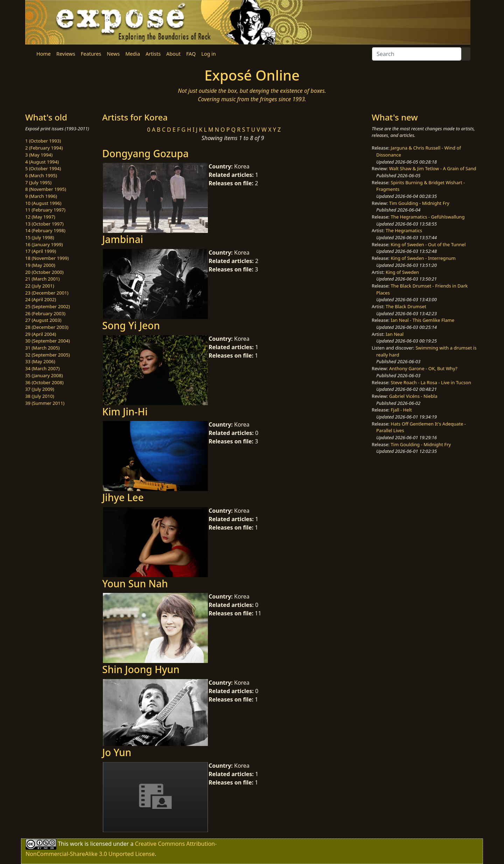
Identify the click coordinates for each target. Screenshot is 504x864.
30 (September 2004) (48, 341)
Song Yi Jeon (131, 325)
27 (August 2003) (43, 320)
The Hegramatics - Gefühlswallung (428, 217)
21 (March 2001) (42, 279)
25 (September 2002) (48, 306)
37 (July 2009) (40, 389)
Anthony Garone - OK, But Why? (423, 368)
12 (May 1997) (40, 217)
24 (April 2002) (41, 299)
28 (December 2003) (47, 327)
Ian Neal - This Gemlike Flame (422, 320)
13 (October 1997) (44, 224)
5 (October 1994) (43, 168)
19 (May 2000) (40, 265)
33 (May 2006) (40, 361)
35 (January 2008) (44, 375)
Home (44, 54)
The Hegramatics (404, 230)
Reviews (66, 54)
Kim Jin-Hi (125, 412)
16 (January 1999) (44, 244)
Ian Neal (395, 334)
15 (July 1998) (40, 237)
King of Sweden (402, 272)
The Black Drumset (406, 306)
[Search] (417, 54)
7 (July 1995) (38, 182)
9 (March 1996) (41, 196)
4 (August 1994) (42, 162)
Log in (208, 54)
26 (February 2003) (45, 313)
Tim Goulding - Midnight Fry (419, 203)
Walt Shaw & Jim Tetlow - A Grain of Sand (433, 168)
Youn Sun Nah (135, 583)
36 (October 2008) (44, 382)
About (173, 54)
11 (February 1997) (45, 210)
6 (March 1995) (41, 175)
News (113, 54)
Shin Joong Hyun (141, 669)
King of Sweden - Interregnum (423, 258)
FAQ (191, 54)
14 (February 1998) (45, 230)
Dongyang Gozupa (145, 153)
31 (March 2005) (42, 348)
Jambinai (123, 239)
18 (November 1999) (47, 258)
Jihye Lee (123, 497)
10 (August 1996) (43, 203)
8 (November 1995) (46, 189)
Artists (153, 54)
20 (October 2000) (44, 272)
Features (91, 54)
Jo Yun (117, 752)
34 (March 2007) (42, 368)
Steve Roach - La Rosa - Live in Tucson (431, 382)
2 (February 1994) (44, 148)
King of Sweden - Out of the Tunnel (428, 244)
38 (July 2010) (40, 396)
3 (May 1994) (39, 155)
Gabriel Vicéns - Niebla (413, 396)
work (76, 843)
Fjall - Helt (401, 410)
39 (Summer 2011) (45, 403)
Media (133, 54)
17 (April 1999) (41, 251)
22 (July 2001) (40, 286)
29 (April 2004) (41, 334)
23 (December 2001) (47, 293)
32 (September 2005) (48, 355)
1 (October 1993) (43, 141)
